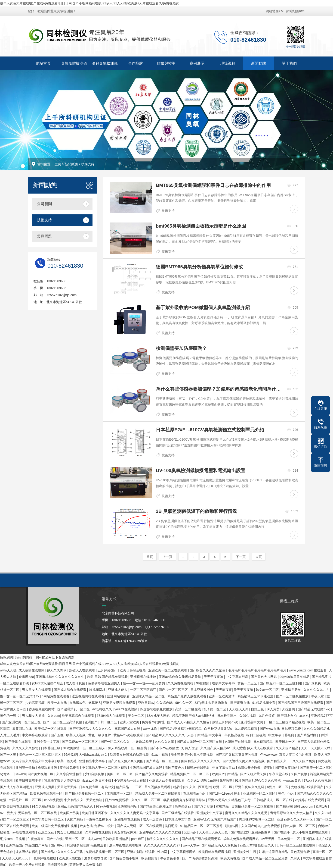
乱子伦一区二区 (215, 709)
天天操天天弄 (239, 709)
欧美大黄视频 (231, 858)
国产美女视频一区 (41, 774)
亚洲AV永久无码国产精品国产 (215, 819)
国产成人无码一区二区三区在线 (200, 742)
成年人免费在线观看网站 (241, 839)
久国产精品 (75, 819)
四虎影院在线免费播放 (157, 709)
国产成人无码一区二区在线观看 (140, 826)
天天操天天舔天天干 (17, 858)
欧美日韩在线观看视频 (215, 852)
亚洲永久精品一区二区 (149, 696)
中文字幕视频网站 (183, 852)
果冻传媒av (183, 806)
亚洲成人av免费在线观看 (167, 780)
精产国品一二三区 (129, 787)
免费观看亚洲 (48, 768)
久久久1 (193, 780)
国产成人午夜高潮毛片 (17, 787)
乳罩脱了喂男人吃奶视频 (62, 780)
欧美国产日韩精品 (225, 774)
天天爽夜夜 (224, 690)
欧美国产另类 (70, 813)
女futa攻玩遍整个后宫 (48, 683)
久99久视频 (248, 716)
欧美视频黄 (150, 858)
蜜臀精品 (223, 806)
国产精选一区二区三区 (163, 761)
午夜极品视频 (234, 735)
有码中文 (108, 787)
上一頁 (167, 557)
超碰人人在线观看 (83, 670)
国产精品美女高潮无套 (156, 806)
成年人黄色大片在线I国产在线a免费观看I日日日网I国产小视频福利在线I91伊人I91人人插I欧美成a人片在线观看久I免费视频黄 (89, 3)
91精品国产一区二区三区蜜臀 (202, 826)
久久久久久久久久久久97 (162, 845)
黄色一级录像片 (100, 735)
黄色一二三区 (248, 683)
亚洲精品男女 (291, 690)
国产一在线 (55, 839)
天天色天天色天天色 (214, 832)
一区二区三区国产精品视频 (286, 722)
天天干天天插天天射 (316, 748)
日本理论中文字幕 (178, 819)
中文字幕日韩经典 (282, 735)
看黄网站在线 (22, 729)
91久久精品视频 (44, 806)
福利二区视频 (256, 735)
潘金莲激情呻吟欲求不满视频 (192, 755)
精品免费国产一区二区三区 (190, 774)
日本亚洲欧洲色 (202, 690)
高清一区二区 (322, 852)
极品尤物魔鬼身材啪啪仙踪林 (185, 800)
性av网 (163, 852)
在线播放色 (78, 703)
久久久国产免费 (304, 761)
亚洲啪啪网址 (128, 806)
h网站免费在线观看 (56, 696)
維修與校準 (166, 63)
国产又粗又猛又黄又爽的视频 (237, 755)
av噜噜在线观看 (24, 832)
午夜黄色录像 (170, 858)
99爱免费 (71, 755)
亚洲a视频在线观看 (141, 852)
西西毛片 (205, 787)
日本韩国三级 (51, 748)
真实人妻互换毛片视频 (296, 755)
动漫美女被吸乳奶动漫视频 (130, 755)
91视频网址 (97, 690)
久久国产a (249, 826)
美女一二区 (136, 716)
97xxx (308, 780)
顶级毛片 (191, 832)
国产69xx (58, 845)
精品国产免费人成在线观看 (187, 696)
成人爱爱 (239, 748)
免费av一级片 (105, 826)
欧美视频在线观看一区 (47, 793)
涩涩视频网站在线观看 (89, 696)
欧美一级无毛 (67, 761)
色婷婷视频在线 (45, 858)
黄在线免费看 (70, 768)
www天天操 (8, 670)
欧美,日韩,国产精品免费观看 (108, 677)
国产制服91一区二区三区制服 (281, 683)
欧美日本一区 (286, 742)
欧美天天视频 (76, 735)
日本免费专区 (89, 787)
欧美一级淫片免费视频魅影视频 (55, 826)
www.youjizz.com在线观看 (308, 670)
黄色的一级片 (10, 716)
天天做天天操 (67, 787)
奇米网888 (26, 677)
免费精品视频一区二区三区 (105, 852)
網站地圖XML (276, 11)
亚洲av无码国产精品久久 (76, 806)
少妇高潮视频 (35, 703)
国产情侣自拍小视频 (124, 858)
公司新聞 (44, 204)
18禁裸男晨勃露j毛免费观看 (87, 845)
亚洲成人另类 (45, 787)
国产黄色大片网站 (264, 677)
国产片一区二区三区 (174, 690)
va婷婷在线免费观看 (310, 800)
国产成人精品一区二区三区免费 (265, 858)
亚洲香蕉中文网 (252, 722)
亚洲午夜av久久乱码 (250, 787)
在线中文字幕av (224, 683)
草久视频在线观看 (158, 787)
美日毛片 (172, 826)
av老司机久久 (103, 709)
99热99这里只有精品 (295, 677)
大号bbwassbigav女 (94, 755)
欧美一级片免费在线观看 (27, 865)
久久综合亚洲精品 (70, 774)
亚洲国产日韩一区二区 (101, 722)
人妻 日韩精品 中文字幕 (205, 735)
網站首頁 (43, 63)
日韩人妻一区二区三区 (299, 826)
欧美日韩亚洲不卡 (95, 813)
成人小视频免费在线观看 (311, 832)
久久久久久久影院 (26, 748)
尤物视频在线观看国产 (308, 787)
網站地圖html (296, 11)
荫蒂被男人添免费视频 (86, 865)
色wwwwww (269, 755)
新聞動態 (259, 63)
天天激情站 (95, 800)
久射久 (296, 858)
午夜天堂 (318, 696)
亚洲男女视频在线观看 (120, 703)
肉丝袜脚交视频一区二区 (257, 819)
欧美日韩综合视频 (133, 670)
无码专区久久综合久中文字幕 (34, 761)
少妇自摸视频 (95, 774)
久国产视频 (299, 774)
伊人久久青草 (57, 670)
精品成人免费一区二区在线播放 (158, 793)
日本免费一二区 (289, 839)
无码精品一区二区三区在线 (38, 813)
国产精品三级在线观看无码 (202, 839)
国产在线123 (240, 832)
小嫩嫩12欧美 (143, 742)
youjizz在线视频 (126, 709)
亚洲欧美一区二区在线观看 (168, 670)
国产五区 (58, 735)
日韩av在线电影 (199, 768)
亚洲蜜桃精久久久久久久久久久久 (60, 677)
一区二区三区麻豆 (144, 690)
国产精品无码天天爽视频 (220, 845)
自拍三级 (258, 709)
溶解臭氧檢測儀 (105, 63)
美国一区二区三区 (120, 774)
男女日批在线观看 (70, 832)
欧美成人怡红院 (71, 858)
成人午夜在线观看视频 (126, 845)
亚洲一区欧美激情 (222, 696)
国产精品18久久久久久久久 (165, 735)
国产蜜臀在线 (240, 703)
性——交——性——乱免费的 (144, 683)
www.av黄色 (293, 780)
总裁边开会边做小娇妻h (255, 768)
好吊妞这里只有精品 (274, 852)
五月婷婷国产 (108, 670)
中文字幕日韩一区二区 (48, 819)
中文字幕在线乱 (237, 677)
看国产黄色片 (175, 768)
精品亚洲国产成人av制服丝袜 (194, 716)
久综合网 (289, 709)
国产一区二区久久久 (116, 742)
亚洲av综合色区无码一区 (295, 819)
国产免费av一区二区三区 (80, 742)
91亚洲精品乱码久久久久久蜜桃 (258, 780)
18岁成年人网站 (159, 716)
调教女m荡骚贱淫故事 (217, 780)
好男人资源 (190, 748)
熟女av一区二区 (268, 690)
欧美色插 (86, 826)
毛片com (7, 839)
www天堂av (191, 845)
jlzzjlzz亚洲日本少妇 (97, 780)
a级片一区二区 (278, 787)
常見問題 (44, 236)
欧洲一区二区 (223, 787)
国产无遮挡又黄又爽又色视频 (244, 761)
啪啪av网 (232, 826)
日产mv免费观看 (117, 800)
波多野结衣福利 (27, 852)
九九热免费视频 (269, 826)
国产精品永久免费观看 (152, 774)
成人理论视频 (76, 683)
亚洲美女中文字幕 (210, 813)
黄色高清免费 (301, 852)
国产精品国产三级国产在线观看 (301, 703)
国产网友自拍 (287, 716)
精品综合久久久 (185, 787)
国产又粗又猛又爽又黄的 (126, 761)
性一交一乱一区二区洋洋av (20, 696)
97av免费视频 (106, 806)
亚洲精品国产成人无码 (146, 768)
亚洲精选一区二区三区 (260, 793)
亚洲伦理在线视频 (128, 819)
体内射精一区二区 (120, 793)
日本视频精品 (263, 742)
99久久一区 (184, 703)
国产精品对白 (307, 735)
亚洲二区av (47, 832)
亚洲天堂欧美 (130, 722)
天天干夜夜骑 (214, 677)
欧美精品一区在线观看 (51, 729)
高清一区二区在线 (188, 709)
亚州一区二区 (75, 839)
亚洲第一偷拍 (26, 768)
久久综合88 (165, 703)
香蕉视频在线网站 (42, 709)
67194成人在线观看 (111, 716)
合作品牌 (136, 63)
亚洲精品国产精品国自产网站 (27, 845)
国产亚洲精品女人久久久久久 (91, 729)
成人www (94, 839)
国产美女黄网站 (287, 768)
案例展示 (197, 63)
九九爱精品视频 (246, 729)
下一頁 (241, 557)
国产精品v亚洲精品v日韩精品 (181, 729)
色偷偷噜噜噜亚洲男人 (105, 683)
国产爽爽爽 (313, 683)
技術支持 (88, 164)
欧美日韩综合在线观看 (78, 716)
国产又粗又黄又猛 (254, 774)
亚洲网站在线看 (119, 696)
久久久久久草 (165, 742)
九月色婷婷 (267, 716)
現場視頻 (228, 63)
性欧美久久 (266, 845)
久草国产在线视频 (238, 742)
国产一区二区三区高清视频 (63, 722)
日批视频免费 (292, 729)
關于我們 (289, 63)
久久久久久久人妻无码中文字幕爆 (135, 813)
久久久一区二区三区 (146, 800)
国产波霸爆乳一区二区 (74, 709)
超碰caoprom (304, 806)
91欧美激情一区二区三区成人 (85, 748)
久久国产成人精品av (215, 748)
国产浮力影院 (204, 806)
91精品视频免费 (264, 703)
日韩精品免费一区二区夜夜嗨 (253, 806)
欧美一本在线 (58, 703)
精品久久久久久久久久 (163, 839)
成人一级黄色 (153, 819)
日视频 (21, 839)
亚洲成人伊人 (118, 690)
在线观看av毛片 (195, 793)
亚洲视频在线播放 (144, 677)
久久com (54, 716)
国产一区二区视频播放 (293, 696)
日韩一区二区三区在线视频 (296, 845)
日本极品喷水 (227, 716)
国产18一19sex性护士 (225, 793)
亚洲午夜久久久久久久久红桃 (161, 832)
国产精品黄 (284, 806)
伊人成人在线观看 (260, 748)
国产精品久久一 (279, 761)
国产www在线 (270, 729)
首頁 (150, 557)
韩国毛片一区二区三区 (26, 800)
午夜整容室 (36, 839)
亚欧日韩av (146, 703)
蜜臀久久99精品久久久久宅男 (247, 813)
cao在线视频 (53, 800)
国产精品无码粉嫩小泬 (314, 709)
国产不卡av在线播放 (165, 748)
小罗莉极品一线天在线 (130, 780)
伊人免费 (274, 709)
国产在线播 (282, 832)
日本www (19, 774)
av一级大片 (8, 813)
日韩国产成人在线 (128, 729)
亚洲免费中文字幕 (47, 742)
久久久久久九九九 (317, 690)
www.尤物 (150, 729)
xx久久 (304, 716)
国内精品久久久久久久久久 (201, 761)
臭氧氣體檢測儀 (74, 63)
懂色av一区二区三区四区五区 (40, 755)
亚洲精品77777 (322, 716)
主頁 (58, 164)
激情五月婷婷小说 (225, 722)
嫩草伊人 (95, 703)
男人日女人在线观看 (37, 690)
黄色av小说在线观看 (129, 735)
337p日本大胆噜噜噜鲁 (211, 703)
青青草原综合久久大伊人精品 (292, 813)
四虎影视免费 (58, 865)
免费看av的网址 (154, 722)
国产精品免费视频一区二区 (85, 793)
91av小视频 (160, 755)
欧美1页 (322, 806)
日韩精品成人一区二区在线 (273, 800)
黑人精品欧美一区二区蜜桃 (128, 748)
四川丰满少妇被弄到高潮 (200, 858)
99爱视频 (203, 683)
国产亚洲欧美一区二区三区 (22, 722)
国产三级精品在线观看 (178, 813)
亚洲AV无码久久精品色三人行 (230, 800)
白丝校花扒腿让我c (218, 729)
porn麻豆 (138, 839)
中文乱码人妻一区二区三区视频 (105, 768)
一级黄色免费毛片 (99, 819)
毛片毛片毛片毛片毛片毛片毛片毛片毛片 (258, 670)
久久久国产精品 (287, 748)
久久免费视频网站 (181, 683)
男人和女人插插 (34, 716)
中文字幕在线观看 (35, 735)
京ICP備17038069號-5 (131, 641)
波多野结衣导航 (96, 858)
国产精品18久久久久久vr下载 (62, 852)
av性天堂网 (248, 845)
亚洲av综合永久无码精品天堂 (180, 677)
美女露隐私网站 (126, 832)
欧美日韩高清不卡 (29, 780)
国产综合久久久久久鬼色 (208, 670)
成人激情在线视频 (32, 670)
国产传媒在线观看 (18, 742)
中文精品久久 (74, 800)
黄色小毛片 (287, 793)
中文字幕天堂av (224, 768)
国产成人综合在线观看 (71, 690)
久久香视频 (323, 780)
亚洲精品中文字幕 (92, 761)
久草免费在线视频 (99, 832)
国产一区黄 (9, 755)
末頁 (259, 557)
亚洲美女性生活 (245, 852)
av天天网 (269, 839)
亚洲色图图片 (262, 832)
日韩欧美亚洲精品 (116, 839)
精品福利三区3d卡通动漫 (256, 696)
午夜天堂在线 (279, 774)
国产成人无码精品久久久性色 (189, 722)
